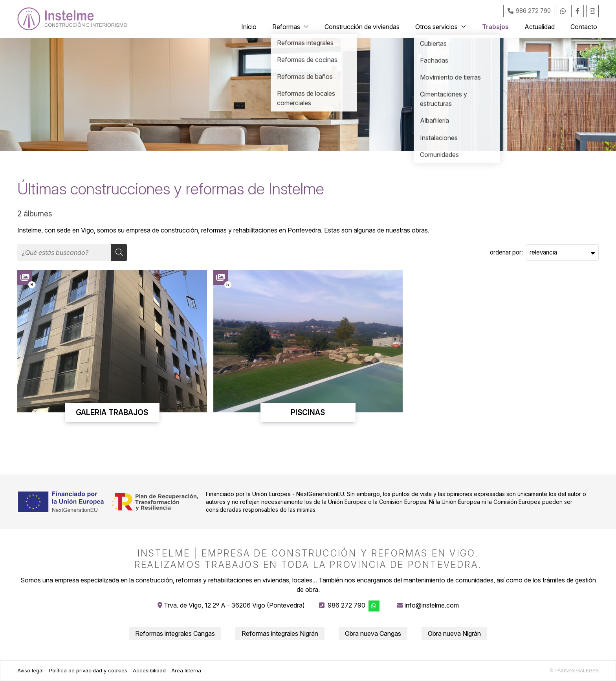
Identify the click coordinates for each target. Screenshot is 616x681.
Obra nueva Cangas (373, 633)
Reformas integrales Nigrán (280, 633)
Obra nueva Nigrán (454, 633)
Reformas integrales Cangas (175, 633)
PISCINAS (308, 412)
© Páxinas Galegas (574, 671)
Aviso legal (30, 671)
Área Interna (186, 671)
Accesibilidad (149, 671)
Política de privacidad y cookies (88, 671)
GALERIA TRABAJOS (112, 412)
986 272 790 (346, 605)
